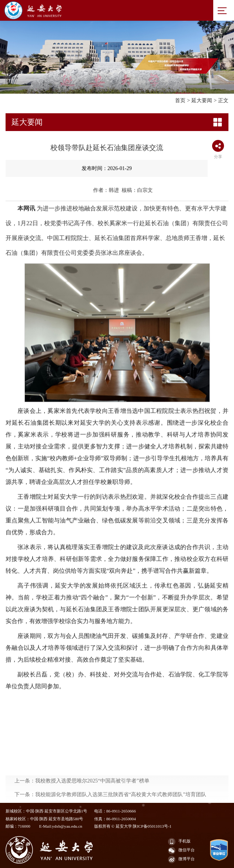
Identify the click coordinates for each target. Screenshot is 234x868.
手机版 (179, 842)
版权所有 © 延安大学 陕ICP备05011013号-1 (133, 826)
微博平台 (181, 859)
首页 (180, 100)
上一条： (82, 796)
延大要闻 (202, 100)
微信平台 (181, 851)
